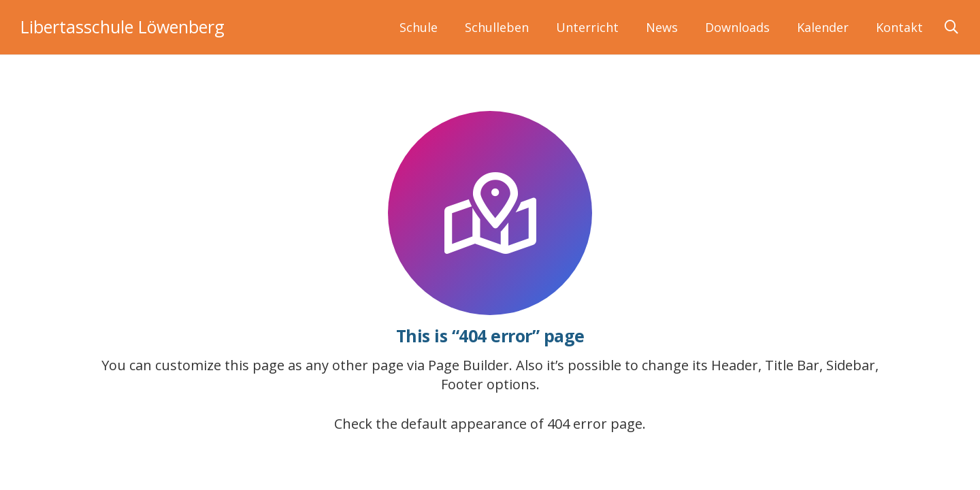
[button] (951, 27)
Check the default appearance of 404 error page (488, 424)
